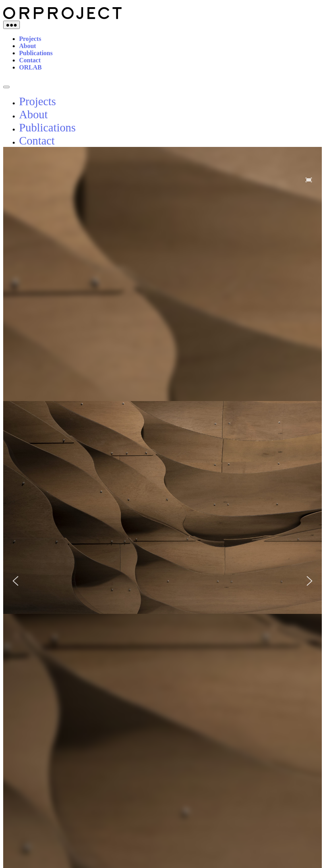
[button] (15, 581)
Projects (30, 39)
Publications (36, 53)
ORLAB (30, 67)
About (28, 46)
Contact (30, 60)
